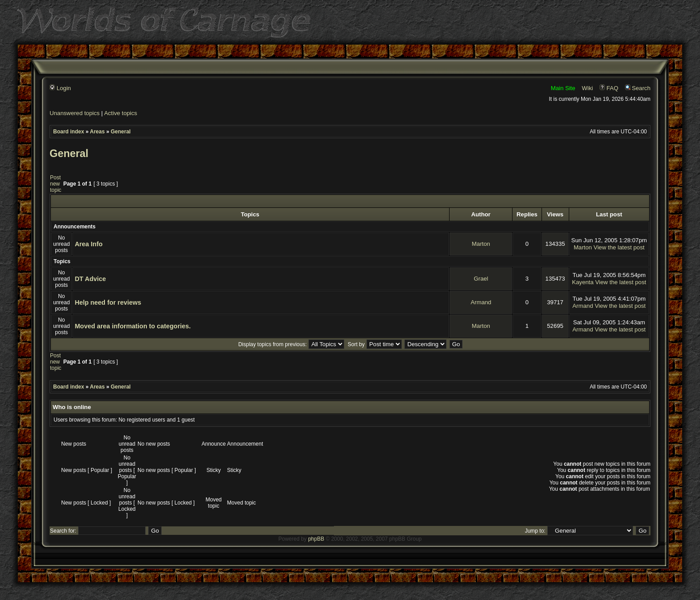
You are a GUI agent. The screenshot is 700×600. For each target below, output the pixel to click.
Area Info (88, 244)
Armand (481, 302)
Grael (481, 279)
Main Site (563, 88)
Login (60, 88)
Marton (481, 244)
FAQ (609, 88)
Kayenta (583, 282)
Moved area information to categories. (133, 326)
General (121, 132)
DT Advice (90, 279)
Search (638, 88)
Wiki (587, 88)
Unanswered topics (75, 113)
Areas (97, 132)
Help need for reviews (108, 302)
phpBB (316, 539)
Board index (69, 132)
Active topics (121, 113)
